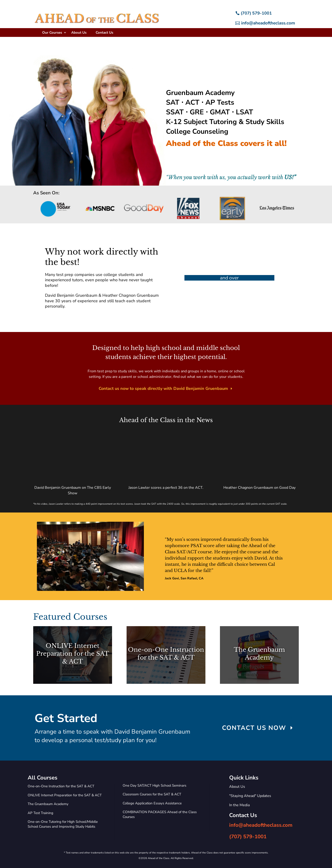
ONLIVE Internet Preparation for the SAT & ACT (65, 795)
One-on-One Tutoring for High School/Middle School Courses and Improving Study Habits (63, 824)
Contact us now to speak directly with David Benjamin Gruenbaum (163, 388)
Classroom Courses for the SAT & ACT (152, 794)
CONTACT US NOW (254, 728)
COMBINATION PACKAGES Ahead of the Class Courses (160, 814)
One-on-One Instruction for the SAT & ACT (61, 786)
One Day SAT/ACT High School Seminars (154, 785)
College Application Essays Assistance (152, 803)
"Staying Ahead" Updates (250, 796)
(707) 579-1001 (256, 13)
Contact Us (104, 33)
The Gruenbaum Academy (48, 804)
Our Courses (52, 33)
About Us (79, 33)
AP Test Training (40, 813)
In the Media (239, 805)
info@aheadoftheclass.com (268, 23)
